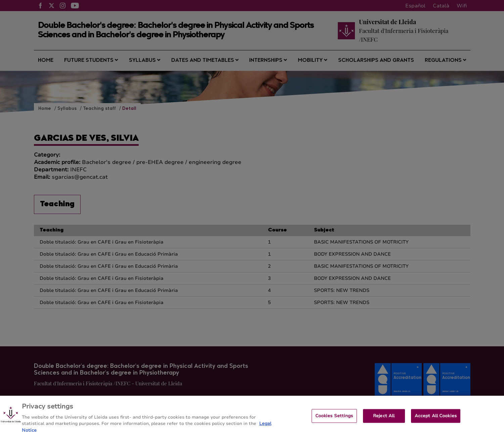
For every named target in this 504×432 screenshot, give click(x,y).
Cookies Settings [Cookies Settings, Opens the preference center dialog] (334, 422)
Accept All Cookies (436, 422)
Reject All (384, 422)
